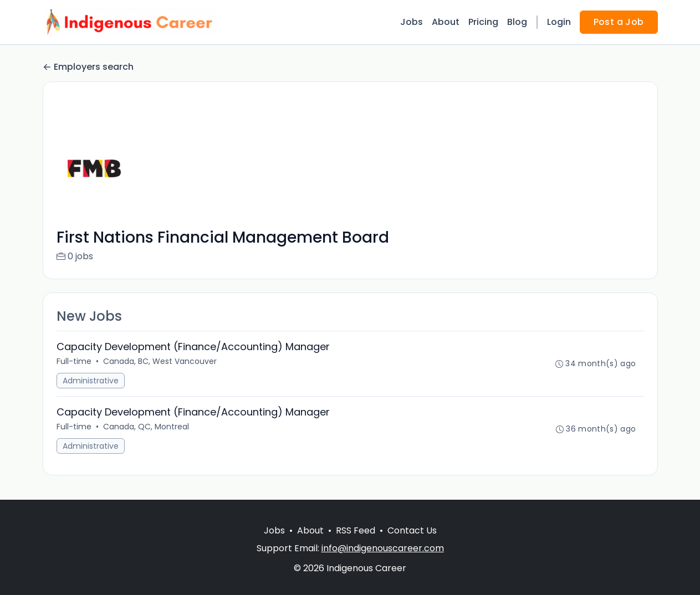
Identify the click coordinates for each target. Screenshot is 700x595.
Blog (517, 22)
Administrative (91, 381)
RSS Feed (356, 530)
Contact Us (412, 530)
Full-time (74, 361)
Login (559, 22)
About (446, 22)
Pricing (483, 22)
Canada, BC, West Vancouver (160, 361)
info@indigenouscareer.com (383, 548)
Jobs (412, 22)
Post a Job (619, 22)
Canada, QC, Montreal (146, 427)
